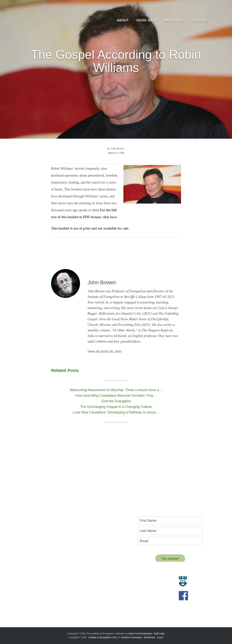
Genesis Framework (132, 637)
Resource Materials (97, 579)
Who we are (25, 583)
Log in (160, 637)
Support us (94, 600)
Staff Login (159, 634)
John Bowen (117, 148)
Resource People (95, 583)
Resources (94, 572)
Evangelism (25, 579)
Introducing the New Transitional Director (42, 602)
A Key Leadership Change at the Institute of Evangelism (44, 608)
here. (114, 217)
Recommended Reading (99, 588)
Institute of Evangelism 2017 (103, 637)
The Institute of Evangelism (42, 20)
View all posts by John (105, 351)
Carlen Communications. (140, 634)
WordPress (149, 637)
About (23, 572)
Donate (89, 607)
